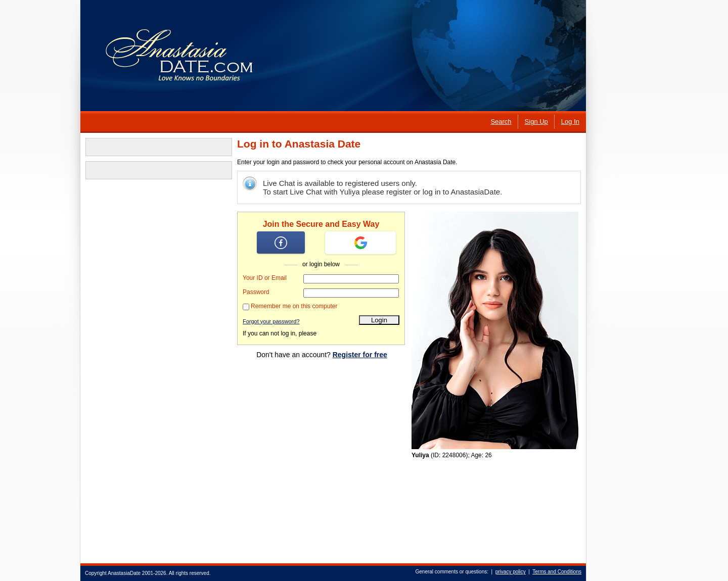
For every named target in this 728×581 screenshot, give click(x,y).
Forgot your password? (271, 321)
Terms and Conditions (557, 572)
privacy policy (511, 572)
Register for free (360, 355)
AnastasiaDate (124, 573)
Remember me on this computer (294, 306)
